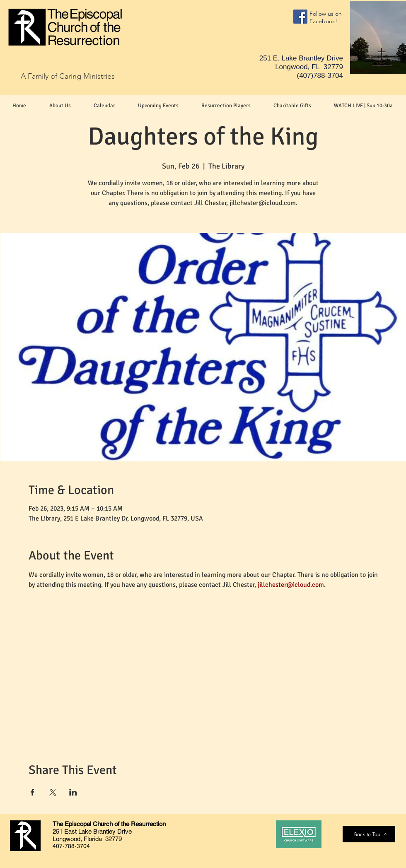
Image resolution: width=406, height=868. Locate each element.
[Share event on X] (53, 792)
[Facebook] (300, 17)
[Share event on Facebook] (33, 792)
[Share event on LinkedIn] (73, 792)
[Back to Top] (371, 834)
